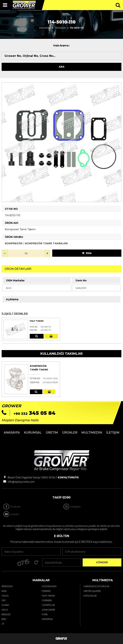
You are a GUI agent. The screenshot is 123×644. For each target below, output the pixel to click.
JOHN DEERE (48, 610)
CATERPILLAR (48, 605)
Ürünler (60, 28)
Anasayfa (45, 28)
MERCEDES (7, 586)
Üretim (52, 433)
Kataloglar (90, 596)
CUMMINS (47, 600)
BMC (4, 619)
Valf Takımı (37, 321)
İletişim (113, 433)
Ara (62, 67)
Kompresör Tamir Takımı (39, 368)
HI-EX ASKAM (48, 596)
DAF (4, 600)
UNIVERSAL (47, 619)
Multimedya (92, 433)
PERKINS (46, 591)
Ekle (87, 253)
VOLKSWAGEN (49, 586)
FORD (45, 614)
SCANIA (5, 605)
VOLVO (5, 596)
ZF (3, 624)
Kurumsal (33, 433)
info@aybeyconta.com (21, 482)
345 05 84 (34, 413)
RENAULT (6, 614)
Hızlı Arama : (61, 45)
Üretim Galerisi (92, 591)
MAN (4, 591)
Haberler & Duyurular (96, 586)
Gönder (102, 562)
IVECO (5, 610)
